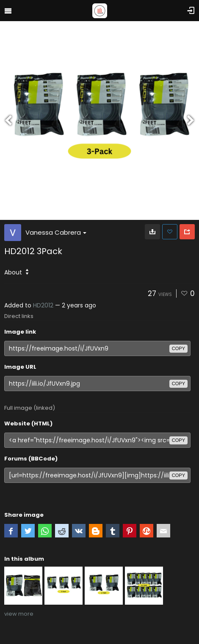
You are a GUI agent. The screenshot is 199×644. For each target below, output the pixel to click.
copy (178, 348)
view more (19, 614)
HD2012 (43, 305)
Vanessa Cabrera (56, 232)
